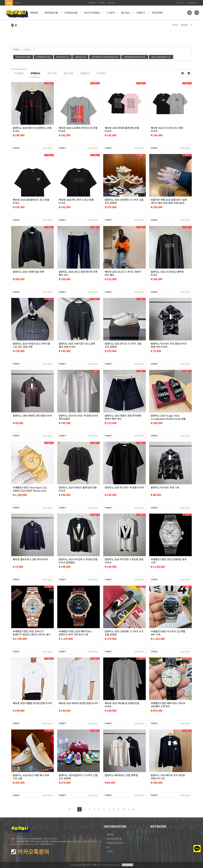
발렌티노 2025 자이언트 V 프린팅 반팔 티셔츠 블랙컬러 (78, 561)
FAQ (108, 847)
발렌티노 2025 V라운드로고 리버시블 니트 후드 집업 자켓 (31, 345)
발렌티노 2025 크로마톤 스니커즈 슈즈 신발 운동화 (124, 633)
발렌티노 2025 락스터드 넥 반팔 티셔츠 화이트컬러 (79, 417)
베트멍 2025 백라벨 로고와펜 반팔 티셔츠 (122, 705)
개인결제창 (157, 13)
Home (175, 25)
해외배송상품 (51, 13)
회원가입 (192, 3)
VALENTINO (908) (23, 57)
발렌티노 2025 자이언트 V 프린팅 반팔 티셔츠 (124, 561)
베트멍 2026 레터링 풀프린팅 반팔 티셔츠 (122, 129)
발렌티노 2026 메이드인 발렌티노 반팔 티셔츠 (32, 129)
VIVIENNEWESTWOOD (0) (135, 57)
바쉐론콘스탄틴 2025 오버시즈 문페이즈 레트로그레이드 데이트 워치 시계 (32, 635)
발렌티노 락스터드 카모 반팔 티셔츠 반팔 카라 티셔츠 (169, 345)
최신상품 (111, 3)
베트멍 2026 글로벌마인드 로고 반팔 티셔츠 (31, 201)
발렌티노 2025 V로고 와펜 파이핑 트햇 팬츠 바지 (78, 273)
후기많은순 (101, 73)
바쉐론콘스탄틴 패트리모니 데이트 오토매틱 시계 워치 (168, 705)
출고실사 (126, 13)
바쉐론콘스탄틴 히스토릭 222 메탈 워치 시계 (168, 633)
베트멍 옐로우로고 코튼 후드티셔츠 (30, 559)
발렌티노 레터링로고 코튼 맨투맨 (121, 775)
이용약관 (110, 834)
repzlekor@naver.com (28, 844)
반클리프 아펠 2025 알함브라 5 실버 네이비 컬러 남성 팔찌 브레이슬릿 (169, 201)
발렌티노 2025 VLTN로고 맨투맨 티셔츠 (167, 273)
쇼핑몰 (9, 3)
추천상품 (101, 3)
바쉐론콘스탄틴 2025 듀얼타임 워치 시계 (169, 561)
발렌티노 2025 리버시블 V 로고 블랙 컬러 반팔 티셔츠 (77, 345)
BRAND (34, 13)
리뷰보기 (16, 148)
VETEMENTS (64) (43, 57)
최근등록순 (19, 73)
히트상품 (92, 3)
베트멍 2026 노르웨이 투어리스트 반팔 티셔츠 (78, 129)
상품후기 (141, 13)
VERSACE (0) (80, 57)
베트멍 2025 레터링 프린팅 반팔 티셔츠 (79, 703)
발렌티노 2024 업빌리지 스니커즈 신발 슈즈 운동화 (78, 777)
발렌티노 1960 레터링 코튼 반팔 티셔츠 (33, 416)
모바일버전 (127, 865)
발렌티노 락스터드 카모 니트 (165, 487)
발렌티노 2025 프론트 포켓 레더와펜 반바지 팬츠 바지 (123, 417)
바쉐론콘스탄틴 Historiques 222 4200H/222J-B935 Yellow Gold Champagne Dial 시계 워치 (30, 491)
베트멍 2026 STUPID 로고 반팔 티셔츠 (167, 129)
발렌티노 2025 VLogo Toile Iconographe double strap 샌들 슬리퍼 (168, 419)
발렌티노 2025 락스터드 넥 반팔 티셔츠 (124, 487)
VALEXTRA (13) (63, 57)
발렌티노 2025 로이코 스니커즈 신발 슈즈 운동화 (123, 345)
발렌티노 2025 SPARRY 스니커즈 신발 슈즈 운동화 (124, 201)
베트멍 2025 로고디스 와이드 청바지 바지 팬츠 (123, 273)
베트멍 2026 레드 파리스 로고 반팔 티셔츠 (76, 201)
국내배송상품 (71, 13)
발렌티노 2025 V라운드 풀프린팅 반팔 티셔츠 (78, 489)
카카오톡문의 (30, 852)
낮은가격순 (52, 73)
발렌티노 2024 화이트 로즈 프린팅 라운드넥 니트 (168, 777)
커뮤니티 (18, 3)
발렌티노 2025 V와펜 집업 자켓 (28, 272)
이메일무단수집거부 (115, 843)
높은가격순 (69, 73)
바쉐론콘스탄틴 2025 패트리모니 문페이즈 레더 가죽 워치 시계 (75, 633)
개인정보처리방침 (114, 839)
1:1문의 (111, 13)
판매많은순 (36, 73)
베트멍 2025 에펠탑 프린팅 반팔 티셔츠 (33, 703)
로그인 (181, 3)
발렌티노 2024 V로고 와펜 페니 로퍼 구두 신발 (31, 777)
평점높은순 (85, 73)
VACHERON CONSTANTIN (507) (105, 57)
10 (124, 809)
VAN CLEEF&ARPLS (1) (161, 57)
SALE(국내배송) (92, 13)
